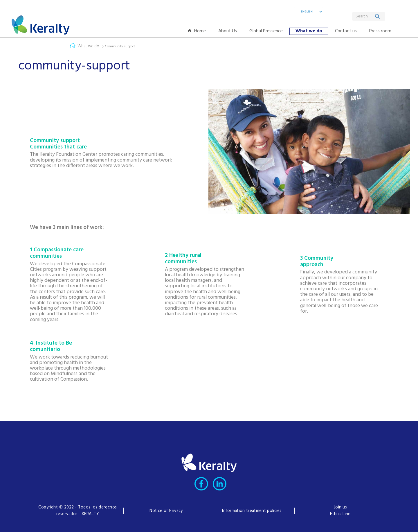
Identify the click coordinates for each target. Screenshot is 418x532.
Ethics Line (340, 514)
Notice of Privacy (166, 511)
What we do (88, 46)
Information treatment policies (252, 511)
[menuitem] (198, 31)
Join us (340, 507)
